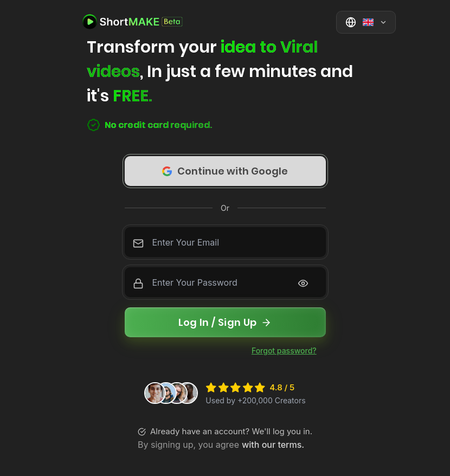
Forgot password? (284, 350)
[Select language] (366, 22)
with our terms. (273, 445)
